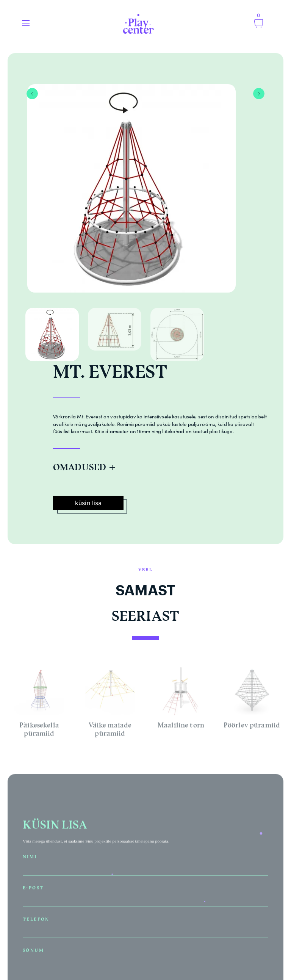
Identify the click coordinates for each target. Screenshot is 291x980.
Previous (32, 94)
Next (259, 94)
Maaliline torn (181, 726)
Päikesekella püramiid (39, 730)
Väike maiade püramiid (110, 730)
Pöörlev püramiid (252, 726)
